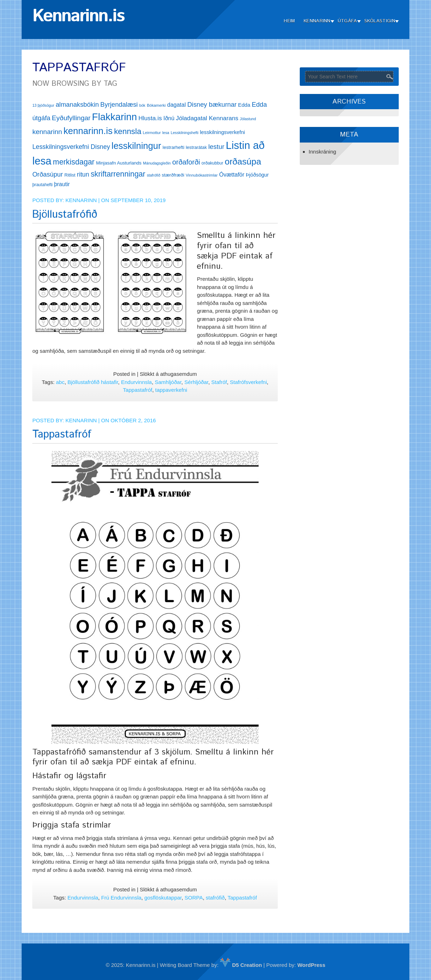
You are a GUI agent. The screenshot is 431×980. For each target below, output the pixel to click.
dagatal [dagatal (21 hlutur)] (176, 105)
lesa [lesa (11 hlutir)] (166, 133)
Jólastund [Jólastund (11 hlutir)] (248, 119)
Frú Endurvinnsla (121, 898)
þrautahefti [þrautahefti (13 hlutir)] (42, 185)
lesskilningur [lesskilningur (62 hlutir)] (136, 146)
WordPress (311, 965)
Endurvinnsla (136, 382)
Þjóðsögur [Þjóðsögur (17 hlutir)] (257, 175)
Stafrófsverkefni (248, 382)
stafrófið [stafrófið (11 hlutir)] (154, 175)
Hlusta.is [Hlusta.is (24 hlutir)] (150, 118)
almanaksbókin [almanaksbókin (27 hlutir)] (77, 104)
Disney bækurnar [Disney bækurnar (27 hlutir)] (212, 104)
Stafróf (219, 382)
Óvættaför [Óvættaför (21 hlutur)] (232, 175)
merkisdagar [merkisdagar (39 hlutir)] (74, 162)
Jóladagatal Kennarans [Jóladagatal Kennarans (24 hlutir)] (207, 118)
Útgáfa (347, 21)
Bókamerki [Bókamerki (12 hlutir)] (156, 105)
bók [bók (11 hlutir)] (142, 105)
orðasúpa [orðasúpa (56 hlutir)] (243, 162)
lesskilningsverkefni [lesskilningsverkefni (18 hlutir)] (223, 132)
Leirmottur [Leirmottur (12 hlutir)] (152, 133)
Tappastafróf (138, 390)
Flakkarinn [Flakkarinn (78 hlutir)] (114, 117)
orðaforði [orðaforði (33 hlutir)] (186, 162)
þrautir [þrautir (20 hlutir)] (62, 184)
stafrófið (215, 898)
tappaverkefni (171, 390)
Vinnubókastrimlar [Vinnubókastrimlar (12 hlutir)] (202, 175)
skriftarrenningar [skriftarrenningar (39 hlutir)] (118, 174)
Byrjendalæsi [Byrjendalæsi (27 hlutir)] (119, 104)
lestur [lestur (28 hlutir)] (216, 147)
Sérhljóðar (197, 382)
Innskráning (322, 152)
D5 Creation (241, 965)
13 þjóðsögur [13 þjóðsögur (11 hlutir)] (43, 105)
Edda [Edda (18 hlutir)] (244, 105)
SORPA (194, 898)
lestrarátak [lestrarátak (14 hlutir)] (196, 147)
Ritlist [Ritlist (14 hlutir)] (70, 175)
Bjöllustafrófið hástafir (93, 382)
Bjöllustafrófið (65, 215)
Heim (289, 21)
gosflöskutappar (163, 898)
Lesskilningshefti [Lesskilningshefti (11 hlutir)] (184, 133)
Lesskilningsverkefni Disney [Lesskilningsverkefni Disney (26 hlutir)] (71, 147)
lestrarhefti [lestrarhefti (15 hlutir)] (173, 147)
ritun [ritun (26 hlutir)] (83, 174)
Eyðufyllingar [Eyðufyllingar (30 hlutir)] (71, 118)
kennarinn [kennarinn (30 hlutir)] (47, 132)
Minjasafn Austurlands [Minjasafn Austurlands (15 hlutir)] (119, 163)
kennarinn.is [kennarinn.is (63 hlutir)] (88, 131)
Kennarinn (317, 21)
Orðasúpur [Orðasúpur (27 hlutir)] (48, 174)
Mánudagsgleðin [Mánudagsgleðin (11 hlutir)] (157, 163)
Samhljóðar (168, 382)
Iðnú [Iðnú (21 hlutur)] (169, 118)
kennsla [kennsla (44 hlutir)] (128, 131)
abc (60, 382)
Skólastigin (380, 21)
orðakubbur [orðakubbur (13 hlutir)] (212, 163)
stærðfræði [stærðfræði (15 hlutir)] (173, 175)
